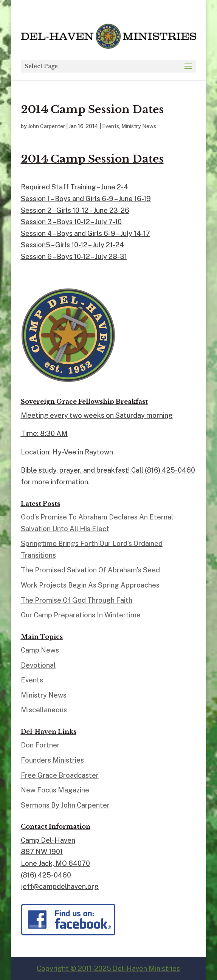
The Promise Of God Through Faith (77, 600)
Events (111, 126)
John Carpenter (46, 126)
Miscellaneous (44, 710)
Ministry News (139, 126)
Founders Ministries (52, 760)
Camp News (40, 650)
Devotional (38, 665)
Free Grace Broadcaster (60, 775)
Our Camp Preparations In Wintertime (81, 615)
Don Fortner (40, 745)
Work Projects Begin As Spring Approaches (90, 585)
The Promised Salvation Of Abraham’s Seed (90, 570)
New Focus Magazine (55, 790)
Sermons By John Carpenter (65, 805)
